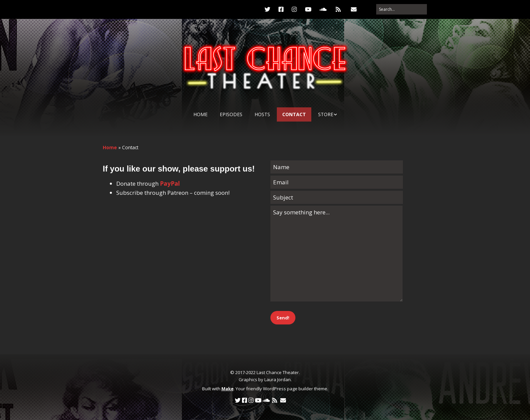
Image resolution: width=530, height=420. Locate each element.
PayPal (170, 183)
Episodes (231, 114)
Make (227, 389)
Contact (294, 114)
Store (326, 114)
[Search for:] (402, 9)
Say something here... (336, 254)
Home (200, 114)
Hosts (262, 114)
